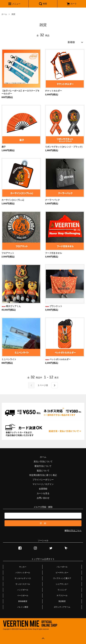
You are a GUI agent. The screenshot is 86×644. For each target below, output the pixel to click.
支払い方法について (43, 461)
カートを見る (43, 493)
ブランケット (54, 306)
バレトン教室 (23, 607)
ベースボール (23, 596)
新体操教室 (23, 601)
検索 (43, 4)
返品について (43, 471)
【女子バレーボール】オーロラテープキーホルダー (20, 92)
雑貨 (13, 14)
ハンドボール (23, 590)
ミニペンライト (9, 359)
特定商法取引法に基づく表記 (43, 475)
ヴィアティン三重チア (62, 578)
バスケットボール (23, 573)
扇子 (4, 147)
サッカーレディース (23, 578)
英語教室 (62, 601)
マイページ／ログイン (43, 484)
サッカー (23, 567)
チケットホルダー (53, 91)
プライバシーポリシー (43, 480)
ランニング (62, 590)
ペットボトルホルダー (58, 359)
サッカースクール (23, 584)
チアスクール (62, 596)
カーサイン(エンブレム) (13, 200)
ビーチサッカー (62, 573)
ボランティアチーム (62, 607)
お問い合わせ (43, 498)
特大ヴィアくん (11, 306)
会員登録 (43, 489)
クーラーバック (52, 200)
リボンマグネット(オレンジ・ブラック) (64, 147)
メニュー (14, 4)
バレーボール (62, 567)
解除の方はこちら (73, 530)
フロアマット (8, 253)
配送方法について (43, 466)
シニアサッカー (62, 584)
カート (72, 4)
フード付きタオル (53, 253)
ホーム (4, 14)
